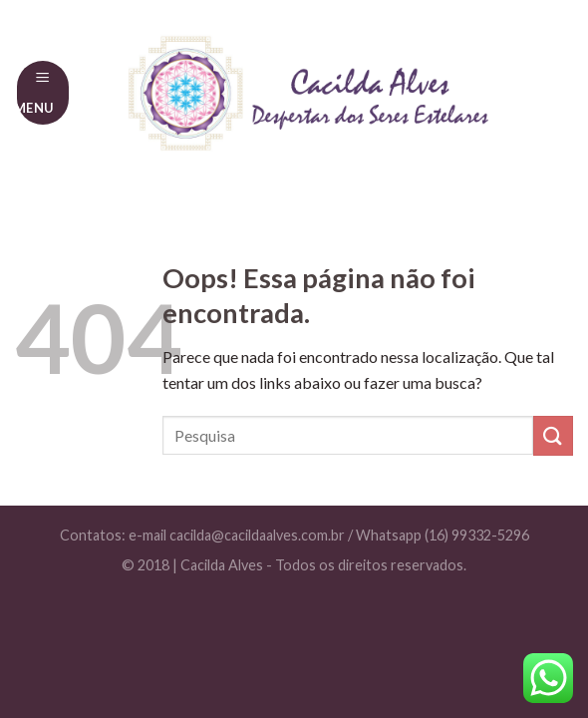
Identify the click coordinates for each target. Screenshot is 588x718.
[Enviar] (553, 435)
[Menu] (43, 92)
